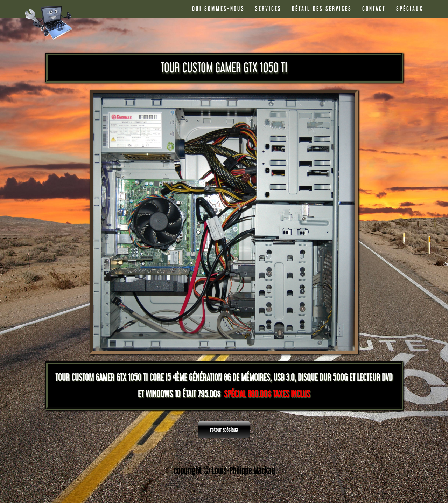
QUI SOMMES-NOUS (218, 9)
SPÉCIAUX (410, 9)
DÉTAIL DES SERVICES (322, 9)
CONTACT (374, 9)
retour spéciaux (224, 429)
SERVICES (268, 9)
